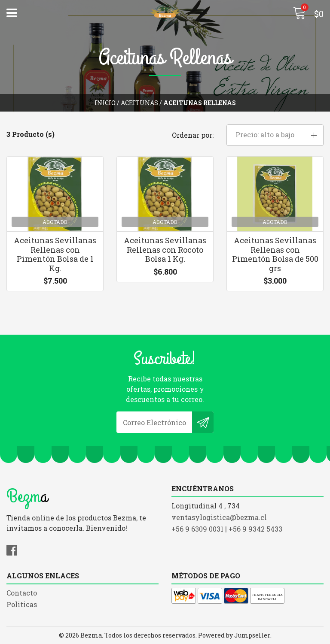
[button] (275, 135)
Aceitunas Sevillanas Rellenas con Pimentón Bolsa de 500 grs (275, 254)
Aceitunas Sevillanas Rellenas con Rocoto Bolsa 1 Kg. (165, 249)
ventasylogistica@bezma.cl (219, 517)
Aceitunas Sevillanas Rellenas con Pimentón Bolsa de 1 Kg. (55, 254)
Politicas (22, 604)
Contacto (22, 593)
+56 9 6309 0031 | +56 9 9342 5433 (227, 529)
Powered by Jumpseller (234, 635)
